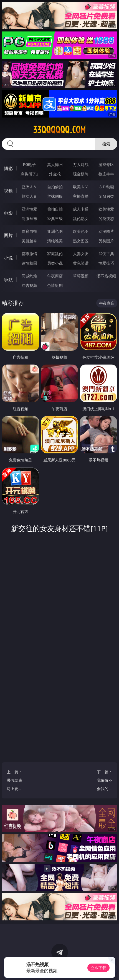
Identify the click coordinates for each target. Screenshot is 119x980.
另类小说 (55, 263)
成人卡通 (81, 209)
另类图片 (106, 241)
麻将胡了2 (29, 174)
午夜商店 (55, 276)
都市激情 (29, 254)
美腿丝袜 (29, 241)
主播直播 (81, 196)
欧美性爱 (106, 209)
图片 (8, 235)
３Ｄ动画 (106, 187)
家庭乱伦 (55, 254)
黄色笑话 (81, 263)
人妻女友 (81, 254)
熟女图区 (81, 241)
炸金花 (55, 174)
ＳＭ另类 (106, 196)
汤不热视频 (106, 276)
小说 (8, 258)
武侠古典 (106, 254)
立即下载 (98, 968)
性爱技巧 (106, 263)
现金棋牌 (81, 174)
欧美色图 (81, 231)
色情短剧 (55, 285)
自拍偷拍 (55, 187)
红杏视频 (29, 285)
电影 (8, 213)
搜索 (106, 144)
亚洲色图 (55, 231)
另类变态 (106, 218)
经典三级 (55, 218)
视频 (8, 191)
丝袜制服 (55, 196)
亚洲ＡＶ (29, 187)
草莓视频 (81, 276)
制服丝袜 (29, 218)
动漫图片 (106, 231)
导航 (8, 280)
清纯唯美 (55, 241)
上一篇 (16, 781)
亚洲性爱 (29, 209)
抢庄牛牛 (106, 174)
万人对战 (81, 164)
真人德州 (55, 164)
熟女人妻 (29, 196)
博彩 (8, 168)
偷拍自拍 (55, 209)
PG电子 (30, 164)
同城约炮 (29, 276)
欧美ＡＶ (81, 187)
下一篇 (103, 781)
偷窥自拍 (29, 231)
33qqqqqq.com (59, 130)
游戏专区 (106, 164)
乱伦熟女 (81, 218)
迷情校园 (29, 263)
